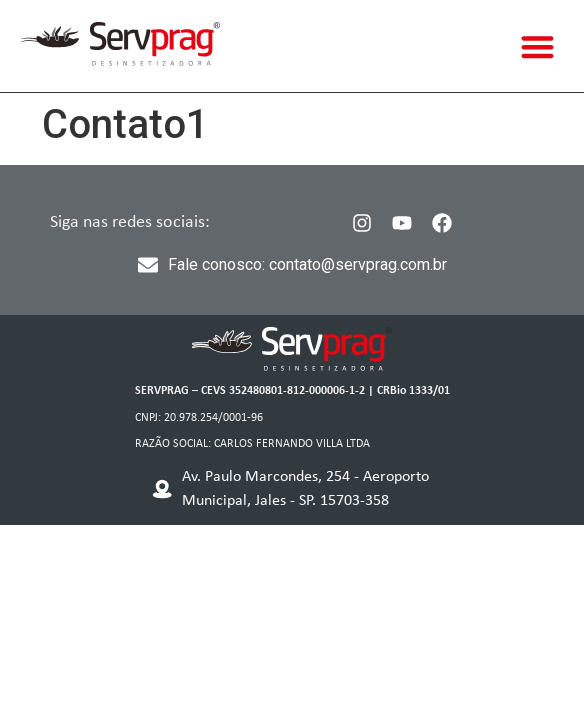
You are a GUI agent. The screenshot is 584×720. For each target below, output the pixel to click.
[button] (538, 46)
